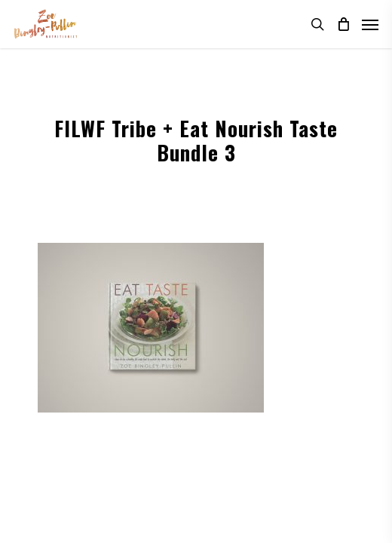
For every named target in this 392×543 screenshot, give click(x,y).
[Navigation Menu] (370, 24)
